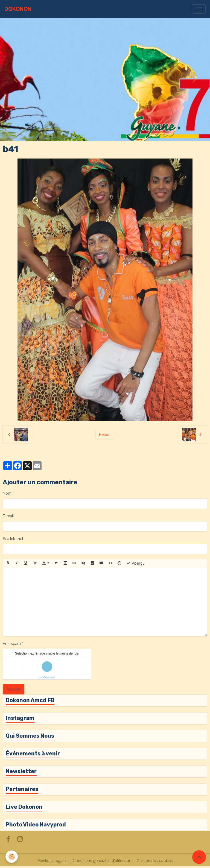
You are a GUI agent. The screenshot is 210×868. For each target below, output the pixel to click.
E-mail (8, 516)
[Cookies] (12, 857)
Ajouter (14, 689)
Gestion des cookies (155, 861)
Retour (105, 435)
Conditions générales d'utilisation (102, 861)
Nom (7, 493)
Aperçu (135, 563)
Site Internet (13, 539)
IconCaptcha (46, 677)
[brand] (18, 9)
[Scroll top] (199, 857)
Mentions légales (52, 861)
